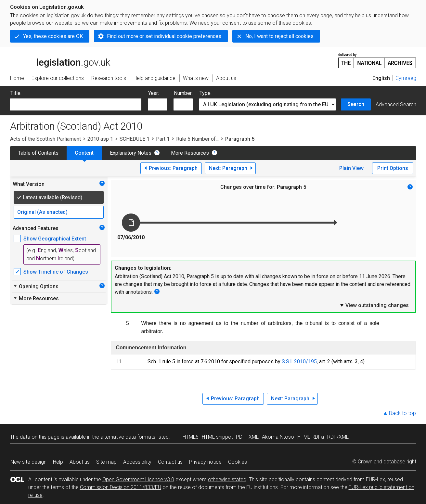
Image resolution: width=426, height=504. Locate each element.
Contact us (170, 462)
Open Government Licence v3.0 (138, 479)
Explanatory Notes (131, 153)
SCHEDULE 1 (135, 139)
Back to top (402, 413)
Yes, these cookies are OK (53, 36)
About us (80, 462)
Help (58, 462)
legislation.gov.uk (60, 60)
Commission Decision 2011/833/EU (121, 487)
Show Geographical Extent (55, 239)
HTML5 (191, 437)
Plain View (351, 168)
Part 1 (163, 139)
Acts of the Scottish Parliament (45, 139)
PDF (241, 437)
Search (356, 104)
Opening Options (36, 286)
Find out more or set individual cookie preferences (164, 36)
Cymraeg (406, 78)
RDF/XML (338, 437)
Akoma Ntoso (278, 437)
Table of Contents (38, 153)
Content (84, 153)
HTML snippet (217, 437)
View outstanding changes (374, 305)
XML (254, 437)
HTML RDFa (311, 437)
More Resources (190, 153)
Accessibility (137, 462)
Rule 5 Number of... (197, 139)
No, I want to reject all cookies (279, 36)
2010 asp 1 (100, 139)
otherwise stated (227, 479)
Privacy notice (205, 462)
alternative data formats (128, 437)
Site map (106, 462)
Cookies (238, 462)
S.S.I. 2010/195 (299, 362)
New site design (28, 462)
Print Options (393, 168)
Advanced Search (396, 104)
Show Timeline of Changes (56, 272)
